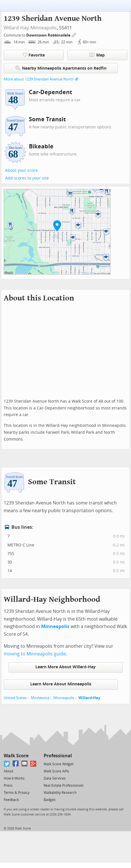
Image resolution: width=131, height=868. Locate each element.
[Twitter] (7, 764)
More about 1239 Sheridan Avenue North (39, 79)
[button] (57, 226)
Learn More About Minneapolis (61, 684)
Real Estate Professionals (64, 786)
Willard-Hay (89, 698)
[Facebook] (16, 764)
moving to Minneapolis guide (35, 654)
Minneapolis (44, 28)
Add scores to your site (27, 178)
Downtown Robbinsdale (49, 35)
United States (15, 698)
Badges (50, 800)
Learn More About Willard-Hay (65, 667)
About (8, 771)
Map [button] (97, 55)
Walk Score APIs (56, 771)
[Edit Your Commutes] (74, 34)
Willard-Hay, (17, 28)
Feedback (11, 800)
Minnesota (40, 698)
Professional (58, 756)
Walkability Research (60, 793)
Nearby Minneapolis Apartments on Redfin (61, 68)
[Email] (25, 764)
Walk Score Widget (59, 764)
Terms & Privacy (17, 793)
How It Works (14, 778)
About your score (21, 170)
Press (8, 786)
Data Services (55, 778)
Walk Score (16, 756)
